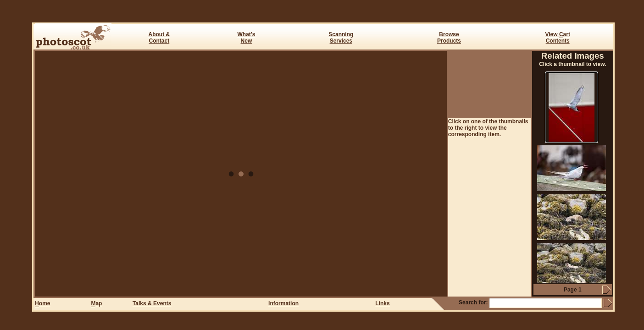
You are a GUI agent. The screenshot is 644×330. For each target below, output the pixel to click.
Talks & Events (152, 303)
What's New (246, 38)
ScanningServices (341, 38)
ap (96, 304)
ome (42, 304)
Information (283, 303)
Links (382, 303)
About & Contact (159, 38)
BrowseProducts (449, 38)
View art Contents (557, 38)
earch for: (473, 302)
